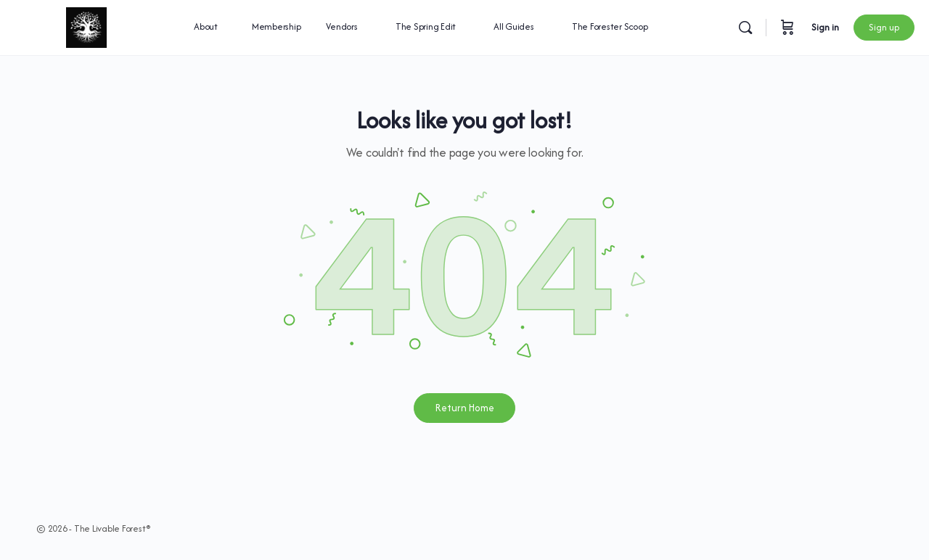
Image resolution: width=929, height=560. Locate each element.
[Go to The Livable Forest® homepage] (86, 25)
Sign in (825, 27)
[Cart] (787, 28)
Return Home (465, 408)
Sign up (884, 27)
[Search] (745, 28)
